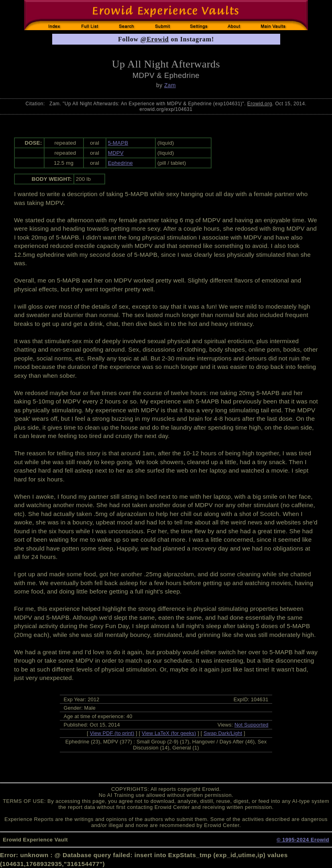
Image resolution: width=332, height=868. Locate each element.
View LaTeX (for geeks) (169, 733)
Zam (170, 85)
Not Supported (252, 725)
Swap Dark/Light (223, 733)
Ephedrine (120, 163)
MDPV (116, 153)
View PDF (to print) (112, 733)
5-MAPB (118, 143)
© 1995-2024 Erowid (303, 840)
